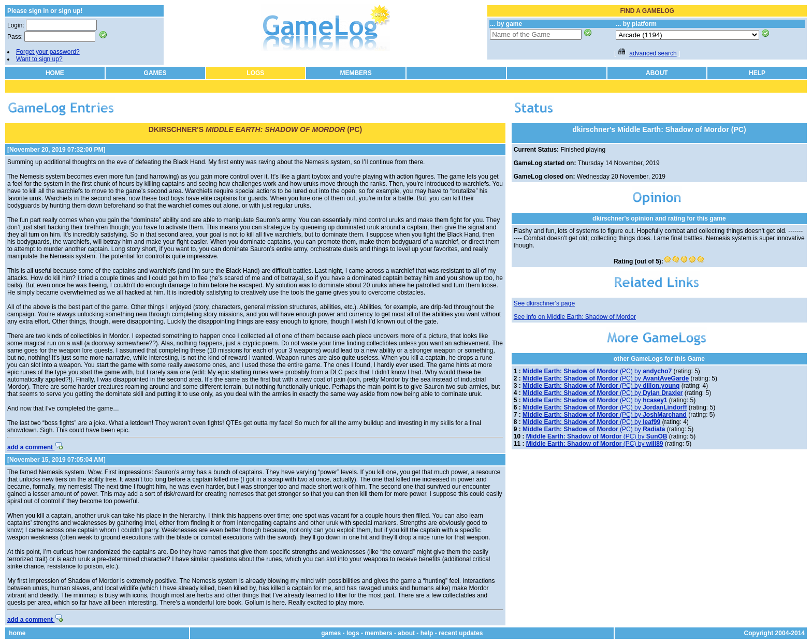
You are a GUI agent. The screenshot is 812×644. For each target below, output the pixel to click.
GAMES (155, 73)
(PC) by (597, 371)
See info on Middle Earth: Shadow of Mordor (575, 317)
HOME (55, 73)
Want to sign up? (39, 59)
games (331, 633)
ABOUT (657, 73)
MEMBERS (356, 73)
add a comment (35, 447)
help (427, 633)
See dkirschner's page (544, 303)
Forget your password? (48, 52)
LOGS (255, 73)
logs (353, 633)
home (17, 633)
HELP (757, 73)
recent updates (461, 633)
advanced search (653, 53)
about (406, 633)
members (378, 633)
